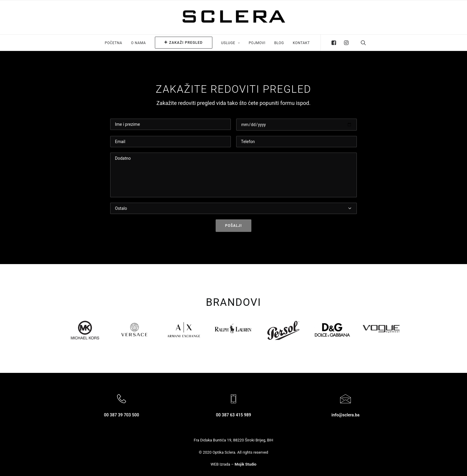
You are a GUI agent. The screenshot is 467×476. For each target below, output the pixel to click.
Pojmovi (257, 43)
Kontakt (301, 43)
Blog (279, 43)
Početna (113, 43)
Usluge (230, 43)
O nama (138, 43)
